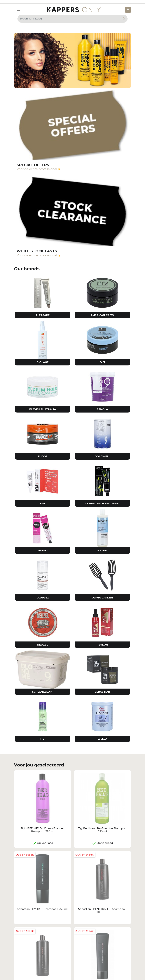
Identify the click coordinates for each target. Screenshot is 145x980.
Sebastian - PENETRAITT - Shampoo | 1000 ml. (102, 910)
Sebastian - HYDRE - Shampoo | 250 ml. (43, 909)
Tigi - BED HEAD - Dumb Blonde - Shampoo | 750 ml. (43, 830)
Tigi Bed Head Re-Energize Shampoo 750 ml (102, 830)
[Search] (72, 19)
